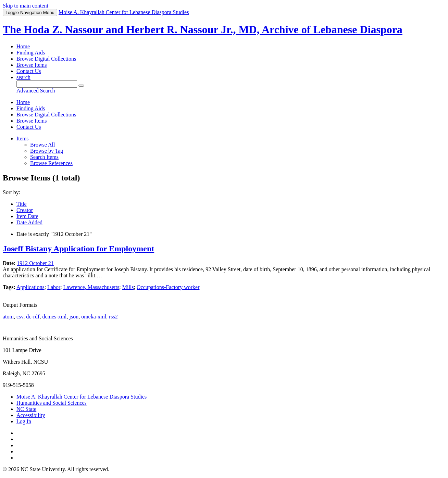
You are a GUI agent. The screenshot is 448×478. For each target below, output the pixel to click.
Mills (128, 287)
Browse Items (32, 65)
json (74, 317)
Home (23, 46)
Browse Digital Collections (46, 59)
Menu (30, 12)
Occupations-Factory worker (168, 287)
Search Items (44, 157)
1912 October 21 (35, 263)
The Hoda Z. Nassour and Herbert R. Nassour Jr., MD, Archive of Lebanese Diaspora (203, 29)
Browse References (51, 163)
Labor (54, 287)
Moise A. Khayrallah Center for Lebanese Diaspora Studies (82, 397)
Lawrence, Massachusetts (91, 287)
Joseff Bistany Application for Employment (78, 249)
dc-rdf (33, 317)
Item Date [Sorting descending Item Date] (27, 216)
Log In (24, 421)
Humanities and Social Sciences (52, 403)
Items (23, 139)
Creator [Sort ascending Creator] (25, 210)
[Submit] (81, 86)
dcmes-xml (54, 317)
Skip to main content (26, 6)
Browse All (42, 145)
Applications (30, 287)
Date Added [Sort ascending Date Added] (29, 222)
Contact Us (29, 71)
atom (8, 317)
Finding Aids (31, 53)
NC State (26, 409)
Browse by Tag (47, 151)
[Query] (47, 84)
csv (20, 317)
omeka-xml (94, 317)
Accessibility (31, 415)
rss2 (113, 317)
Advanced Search (36, 91)
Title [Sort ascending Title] (22, 204)
